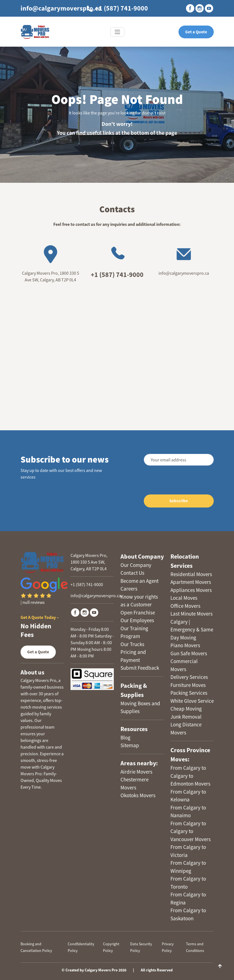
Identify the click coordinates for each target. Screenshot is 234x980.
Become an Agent (139, 581)
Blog (125, 737)
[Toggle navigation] (117, 32)
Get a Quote (196, 32)
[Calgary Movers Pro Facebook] (75, 612)
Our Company (136, 565)
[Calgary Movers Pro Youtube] (94, 612)
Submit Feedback (140, 668)
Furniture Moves (188, 685)
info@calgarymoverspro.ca (61, 8)
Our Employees (137, 620)
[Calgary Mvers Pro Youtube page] (209, 8)
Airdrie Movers (136, 772)
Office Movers (185, 606)
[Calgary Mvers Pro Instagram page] (200, 8)
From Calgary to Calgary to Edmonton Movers (190, 776)
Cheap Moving (186, 709)
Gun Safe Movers (189, 653)
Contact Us (132, 573)
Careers (129, 589)
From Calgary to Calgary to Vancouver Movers (191, 831)
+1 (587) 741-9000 (117, 8)
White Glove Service (192, 701)
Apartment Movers (191, 582)
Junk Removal (186, 717)
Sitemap (130, 745)
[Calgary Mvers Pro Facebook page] (190, 8)
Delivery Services (189, 677)
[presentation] (172, 481)
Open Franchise (138, 612)
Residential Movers (191, 574)
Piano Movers (185, 645)
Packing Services (189, 693)
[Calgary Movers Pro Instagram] (85, 612)
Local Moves (184, 598)
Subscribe (179, 501)
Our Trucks (132, 644)
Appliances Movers (191, 590)
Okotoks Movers (138, 795)
